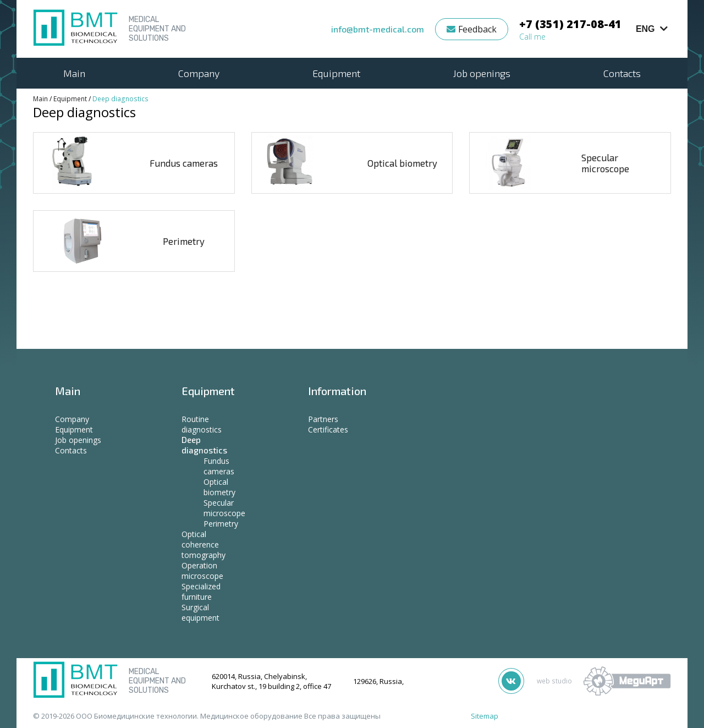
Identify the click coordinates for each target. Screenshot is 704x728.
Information (337, 391)
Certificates (328, 429)
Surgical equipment (200, 612)
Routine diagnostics (202, 424)
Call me (532, 37)
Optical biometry (402, 163)
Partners (323, 419)
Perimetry (184, 241)
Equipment (336, 73)
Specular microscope (605, 163)
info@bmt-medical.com (378, 29)
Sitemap (485, 716)
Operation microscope (202, 571)
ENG (652, 29)
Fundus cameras (184, 163)
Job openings (482, 73)
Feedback (472, 29)
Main (74, 73)
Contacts (622, 73)
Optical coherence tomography (204, 544)
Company (199, 73)
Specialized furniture (201, 592)
